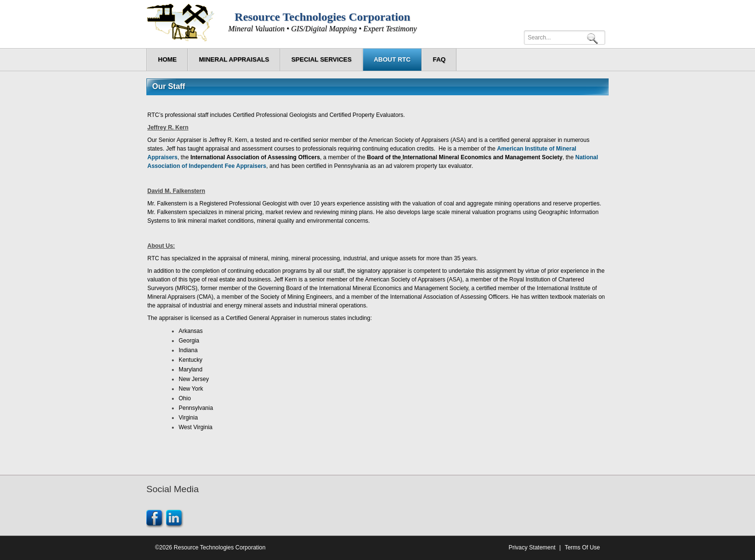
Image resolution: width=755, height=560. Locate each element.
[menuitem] (234, 60)
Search (594, 38)
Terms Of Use (582, 547)
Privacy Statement (532, 547)
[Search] (565, 38)
